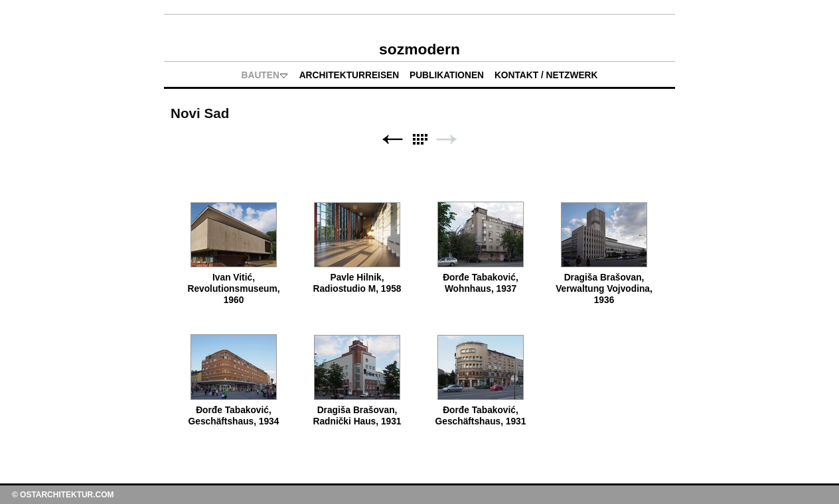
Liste (419, 140)
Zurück (392, 140)
